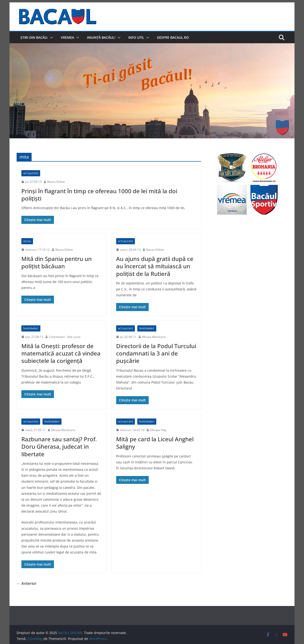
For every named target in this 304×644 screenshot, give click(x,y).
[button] (51, 38)
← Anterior (27, 583)
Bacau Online (56, 182)
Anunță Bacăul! (101, 37)
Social (27, 241)
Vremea (67, 37)
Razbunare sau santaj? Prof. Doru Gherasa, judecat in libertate (59, 446)
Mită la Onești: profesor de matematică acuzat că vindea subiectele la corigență (61, 353)
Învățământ (31, 328)
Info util (136, 37)
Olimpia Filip (158, 430)
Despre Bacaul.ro (173, 37)
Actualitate (31, 173)
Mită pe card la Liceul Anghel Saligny (155, 443)
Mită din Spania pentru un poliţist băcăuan (57, 262)
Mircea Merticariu (154, 337)
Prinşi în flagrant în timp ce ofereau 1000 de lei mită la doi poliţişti (99, 195)
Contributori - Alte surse (65, 337)
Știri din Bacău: (34, 37)
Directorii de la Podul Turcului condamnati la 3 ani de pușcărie (156, 353)
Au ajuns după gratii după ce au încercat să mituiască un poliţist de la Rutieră (155, 266)
